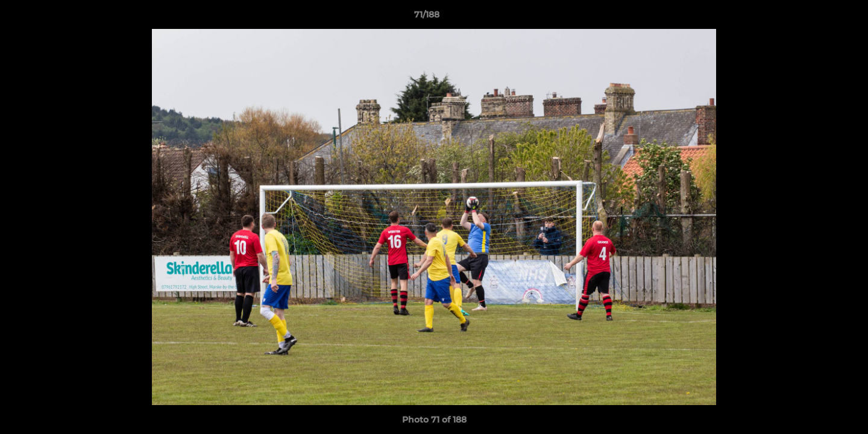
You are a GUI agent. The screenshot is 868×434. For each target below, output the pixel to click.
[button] (817, 17)
